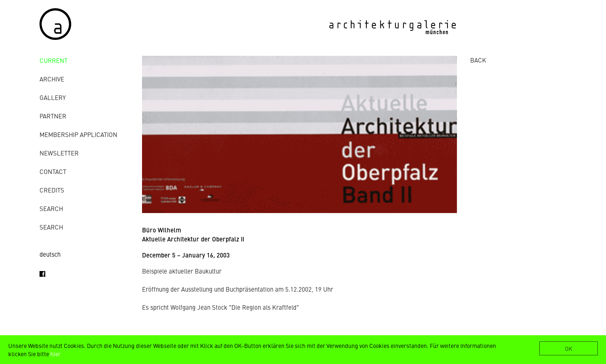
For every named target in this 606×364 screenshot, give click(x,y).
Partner (53, 116)
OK (569, 348)
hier (55, 354)
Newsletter (59, 153)
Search (51, 208)
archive (52, 79)
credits (52, 190)
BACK (478, 60)
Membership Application (78, 134)
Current (54, 60)
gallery (53, 97)
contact (53, 171)
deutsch (50, 254)
